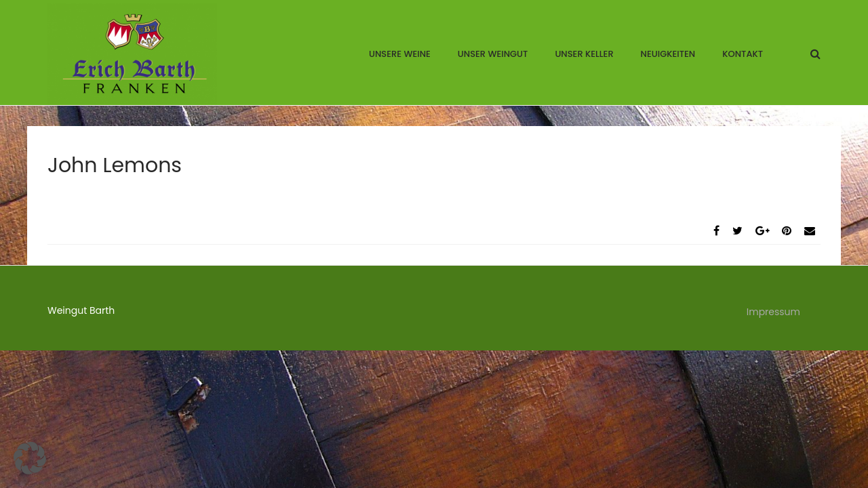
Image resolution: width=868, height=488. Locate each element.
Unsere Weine (400, 54)
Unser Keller (584, 54)
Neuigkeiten (668, 54)
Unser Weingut (493, 54)
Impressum (773, 312)
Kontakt (743, 54)
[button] (30, 458)
